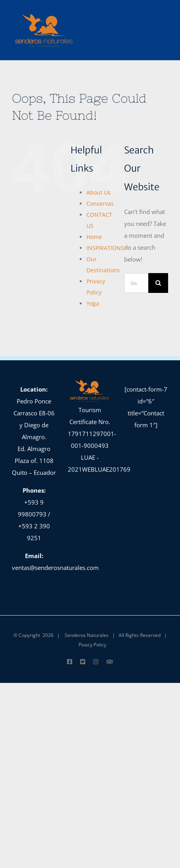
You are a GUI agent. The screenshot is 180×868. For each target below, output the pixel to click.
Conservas (100, 204)
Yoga (93, 303)
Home (94, 237)
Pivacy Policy (92, 645)
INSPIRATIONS (105, 248)
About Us (99, 192)
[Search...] (136, 283)
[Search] (158, 283)
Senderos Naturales (87, 635)
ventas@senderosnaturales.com (55, 568)
